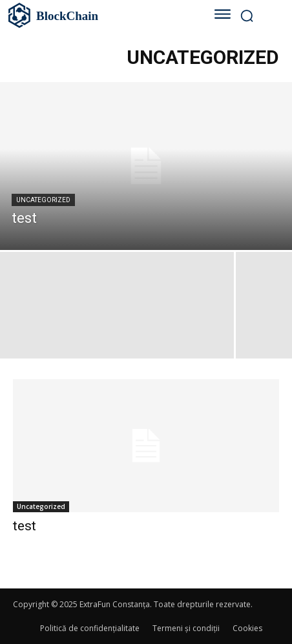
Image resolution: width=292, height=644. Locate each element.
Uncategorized (43, 200)
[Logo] (95, 16)
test (25, 526)
